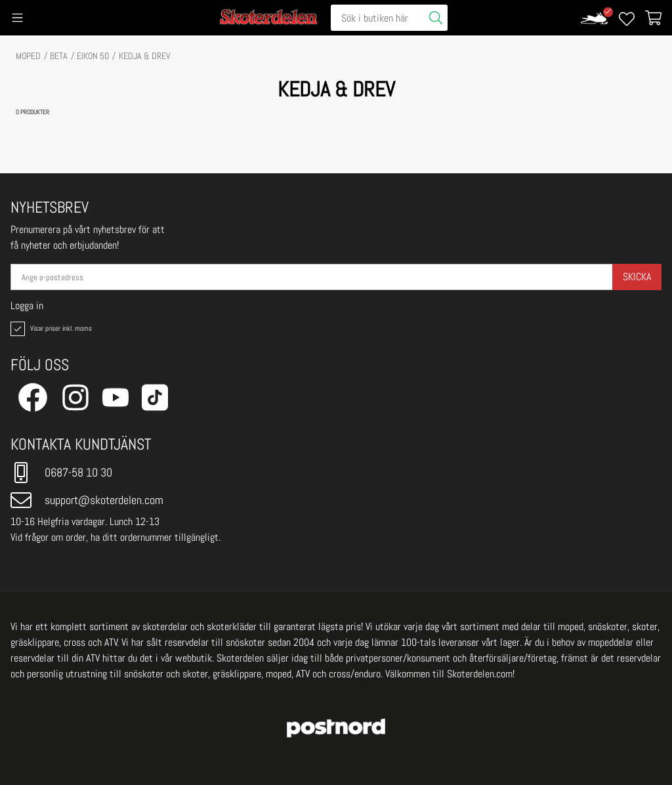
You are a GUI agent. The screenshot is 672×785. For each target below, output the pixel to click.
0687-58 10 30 (61, 473)
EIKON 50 (93, 56)
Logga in (27, 306)
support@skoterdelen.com (87, 500)
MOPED (28, 56)
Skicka (637, 277)
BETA (59, 56)
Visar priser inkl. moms (50, 329)
